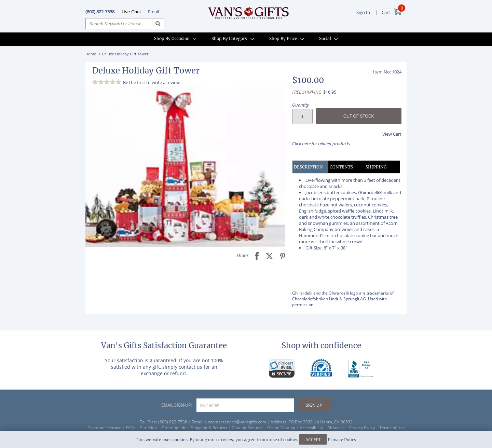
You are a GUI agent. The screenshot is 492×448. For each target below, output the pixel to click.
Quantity (300, 105)
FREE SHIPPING (307, 92)
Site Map (148, 428)
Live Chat (131, 12)
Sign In (363, 12)
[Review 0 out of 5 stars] (108, 82)
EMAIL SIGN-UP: (176, 405)
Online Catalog (281, 428)
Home (91, 54)
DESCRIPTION (308, 167)
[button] (185, 167)
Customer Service (104, 428)
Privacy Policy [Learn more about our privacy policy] (342, 440)
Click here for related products (321, 144)
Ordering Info (174, 428)
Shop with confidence (321, 345)
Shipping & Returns (209, 428)
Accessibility (311, 428)
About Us (336, 428)
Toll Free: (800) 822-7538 (163, 422)
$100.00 (308, 80)
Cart (386, 12)
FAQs (131, 428)
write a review (166, 82)
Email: (197, 422)
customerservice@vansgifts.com (235, 422)
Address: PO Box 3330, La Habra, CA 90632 (312, 422)
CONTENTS (341, 167)
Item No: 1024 (387, 72)
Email (153, 12)
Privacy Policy (362, 428)
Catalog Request (247, 428)
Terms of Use (392, 428)
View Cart (392, 134)
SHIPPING (376, 167)
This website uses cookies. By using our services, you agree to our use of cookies (246, 440)
